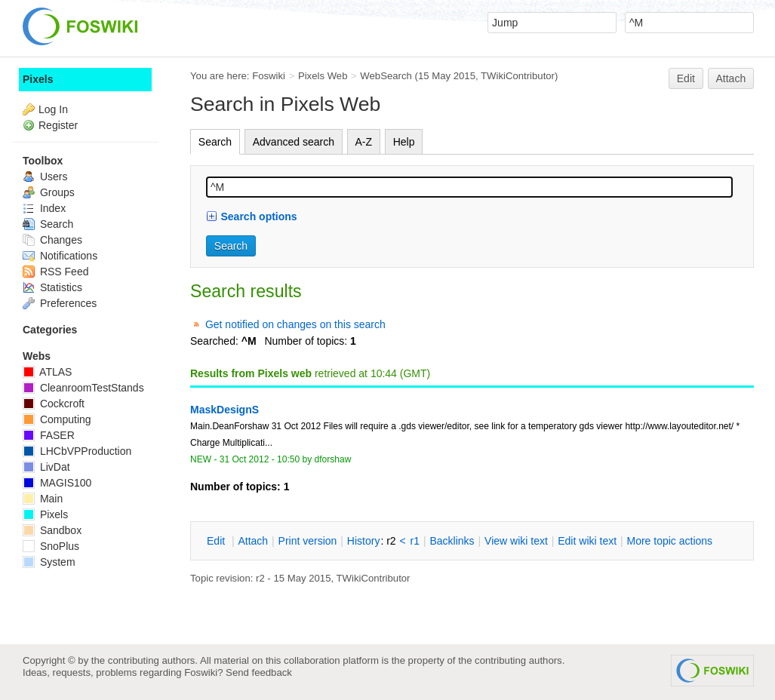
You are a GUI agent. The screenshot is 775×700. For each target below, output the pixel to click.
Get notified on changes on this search (295, 324)
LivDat (46, 467)
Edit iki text (587, 541)
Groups (49, 192)
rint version (308, 541)
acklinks (452, 541)
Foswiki (269, 76)
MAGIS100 (57, 483)
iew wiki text (516, 541)
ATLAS (47, 372)
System (49, 562)
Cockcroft (54, 404)
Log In (53, 109)
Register (58, 125)
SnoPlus (51, 546)
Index (44, 208)
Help (404, 142)
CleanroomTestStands (83, 388)
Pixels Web (323, 76)
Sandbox (52, 530)
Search (215, 142)
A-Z (364, 142)
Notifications (60, 256)
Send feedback (259, 672)
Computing (57, 419)
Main (43, 499)
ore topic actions (669, 541)
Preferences (60, 303)
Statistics (52, 287)
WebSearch (386, 76)
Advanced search (294, 142)
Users (45, 177)
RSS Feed (55, 272)
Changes (52, 240)
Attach (731, 78)
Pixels (38, 79)
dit (217, 541)
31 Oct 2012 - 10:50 (260, 459)
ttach (253, 541)
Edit (686, 78)
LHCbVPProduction (77, 451)
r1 (415, 541)
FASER (49, 435)
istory (364, 541)
